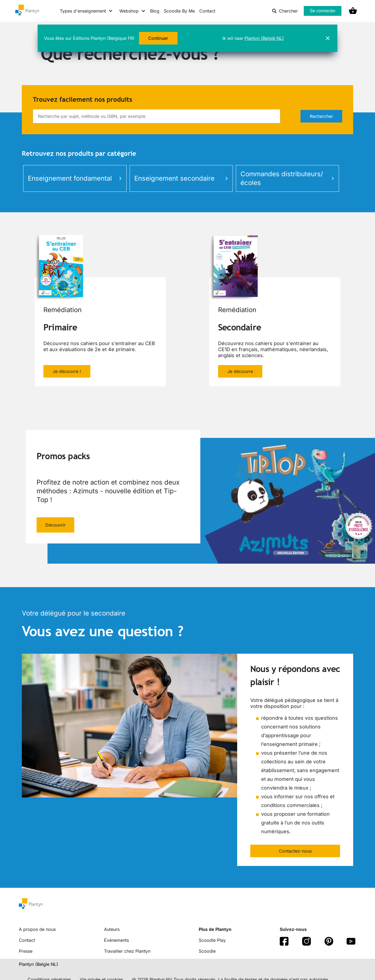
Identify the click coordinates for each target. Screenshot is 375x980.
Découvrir (55, 525)
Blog (155, 11)
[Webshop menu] (133, 11)
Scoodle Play (212, 940)
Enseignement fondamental (75, 178)
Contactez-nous (295, 851)
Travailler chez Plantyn (127, 951)
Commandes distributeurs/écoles (287, 178)
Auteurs (112, 929)
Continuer (158, 38)
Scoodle (207, 951)
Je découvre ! (67, 371)
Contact (207, 11)
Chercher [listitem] (285, 11)
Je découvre (240, 371)
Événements (116, 940)
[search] (157, 116)
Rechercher (321, 116)
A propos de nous (37, 929)
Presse (26, 951)
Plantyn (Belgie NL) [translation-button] (38, 964)
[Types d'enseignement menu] (86, 11)
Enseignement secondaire (181, 178)
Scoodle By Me (179, 11)
